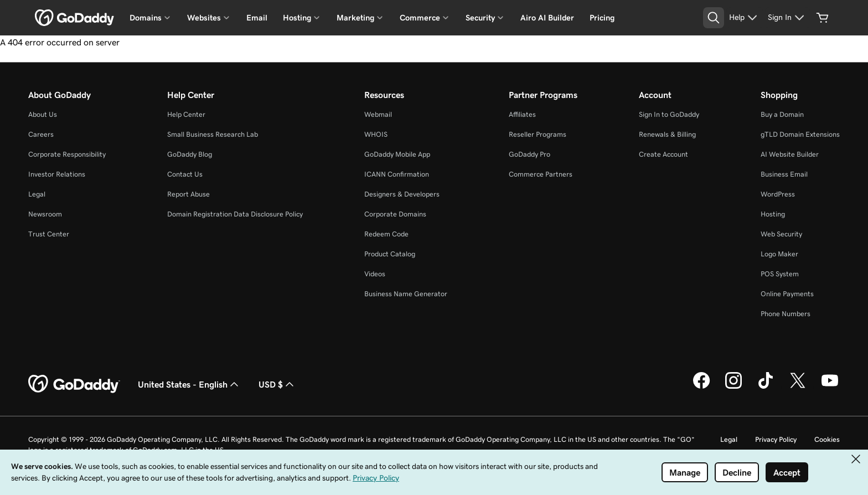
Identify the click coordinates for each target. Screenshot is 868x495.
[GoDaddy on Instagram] (733, 387)
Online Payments (787, 294)
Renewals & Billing (667, 134)
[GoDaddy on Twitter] (798, 387)
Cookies (827, 439)
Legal (37, 194)
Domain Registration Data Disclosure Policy (235, 214)
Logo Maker (779, 254)
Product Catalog (390, 254)
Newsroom (45, 214)
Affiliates (522, 114)
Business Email (784, 174)
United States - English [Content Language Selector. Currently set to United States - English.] (189, 384)
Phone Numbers (786, 314)
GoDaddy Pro (529, 154)
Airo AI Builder (547, 18)
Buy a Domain (782, 114)
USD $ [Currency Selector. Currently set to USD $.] (277, 384)
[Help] (745, 18)
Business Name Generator (406, 294)
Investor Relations (57, 174)
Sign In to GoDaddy (669, 114)
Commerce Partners (541, 174)
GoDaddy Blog (190, 154)
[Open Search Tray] (714, 18)
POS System (780, 274)
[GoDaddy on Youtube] (830, 387)
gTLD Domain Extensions (800, 134)
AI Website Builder (790, 154)
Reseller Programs (538, 134)
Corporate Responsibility (67, 154)
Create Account (663, 154)
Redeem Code (386, 234)
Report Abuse (188, 194)
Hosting (773, 214)
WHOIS (376, 134)
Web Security (781, 234)
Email (257, 18)
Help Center (186, 114)
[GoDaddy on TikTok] (766, 387)
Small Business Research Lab (213, 134)
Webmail (378, 114)
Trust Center (49, 234)
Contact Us (185, 174)
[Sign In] (787, 18)
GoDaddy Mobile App (397, 154)
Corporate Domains (395, 214)
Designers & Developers (402, 194)
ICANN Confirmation (397, 174)
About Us (43, 114)
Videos (375, 274)
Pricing (602, 18)
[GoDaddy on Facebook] (701, 387)
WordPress (778, 194)
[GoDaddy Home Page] (74, 384)
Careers (41, 134)
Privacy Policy (776, 439)
